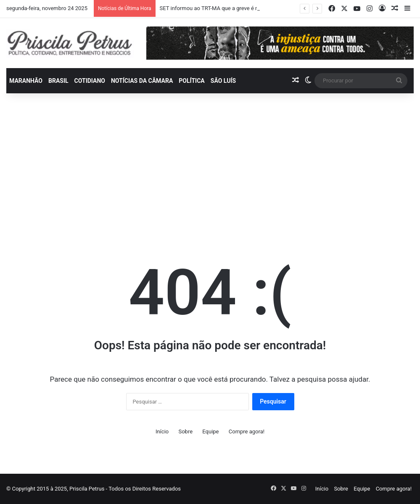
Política (192, 81)
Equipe (210, 431)
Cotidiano (90, 81)
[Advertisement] (210, 165)
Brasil (58, 81)
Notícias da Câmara (142, 81)
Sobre (185, 431)
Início (162, 431)
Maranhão (26, 81)
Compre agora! (247, 431)
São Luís (223, 81)
